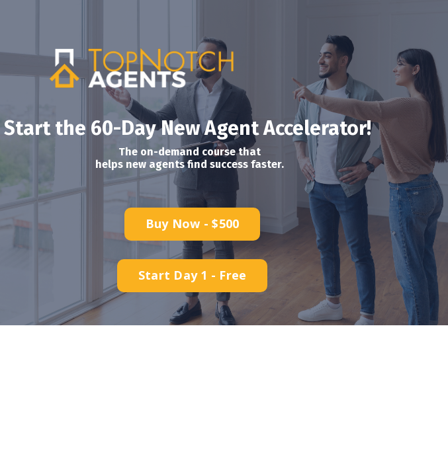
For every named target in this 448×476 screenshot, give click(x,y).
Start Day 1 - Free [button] (193, 275)
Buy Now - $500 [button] (193, 223)
